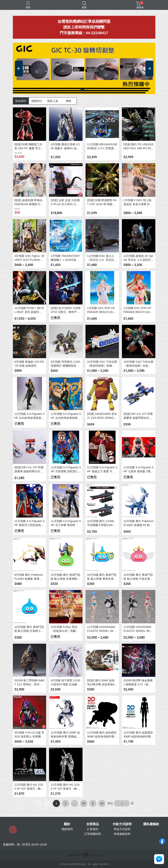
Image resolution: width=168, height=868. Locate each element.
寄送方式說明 (122, 829)
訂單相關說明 (93, 834)
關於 (67, 824)
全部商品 (93, 824)
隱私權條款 (151, 824)
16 (84, 803)
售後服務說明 (122, 834)
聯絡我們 (67, 829)
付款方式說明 (122, 824)
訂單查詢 (93, 829)
